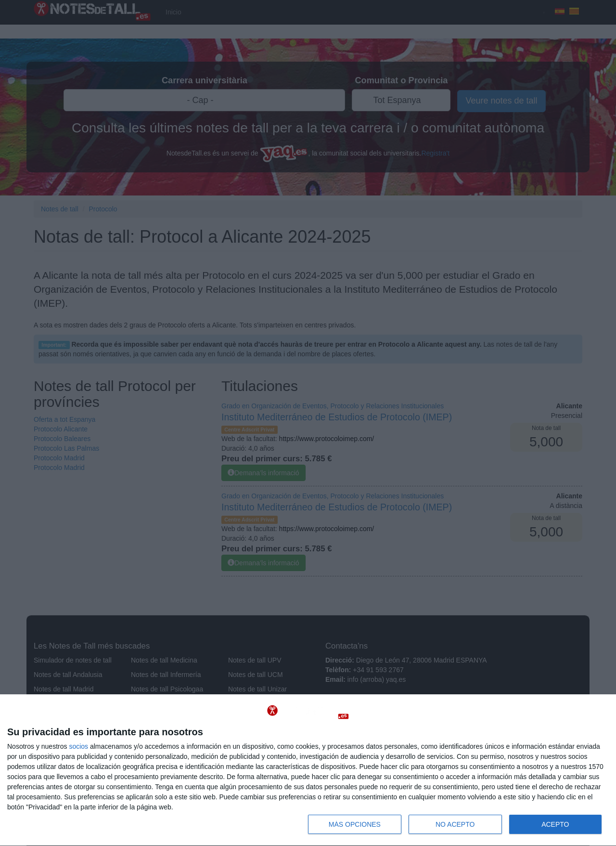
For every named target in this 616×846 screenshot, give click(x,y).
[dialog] (308, 770)
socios (78, 746)
